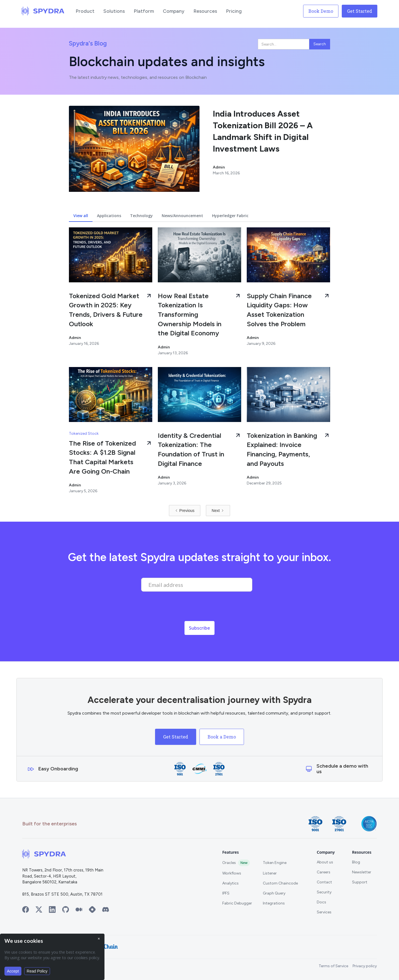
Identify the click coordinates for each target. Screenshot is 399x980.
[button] (85, 11)
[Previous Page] (184, 511)
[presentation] (183, 608)
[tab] (81, 216)
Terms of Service (333, 966)
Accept (13, 971)
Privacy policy (365, 966)
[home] (43, 11)
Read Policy (37, 971)
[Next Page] (218, 511)
